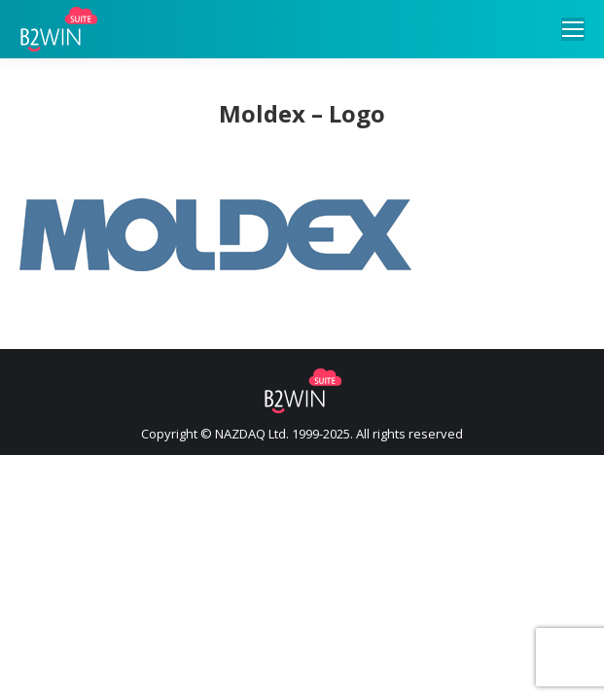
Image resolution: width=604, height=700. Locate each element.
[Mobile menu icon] (573, 29)
